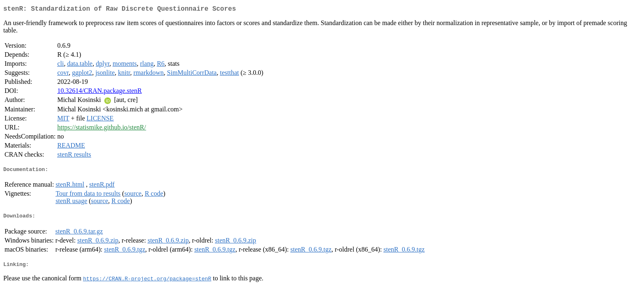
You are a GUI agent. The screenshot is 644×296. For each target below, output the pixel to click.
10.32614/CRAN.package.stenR (99, 92)
